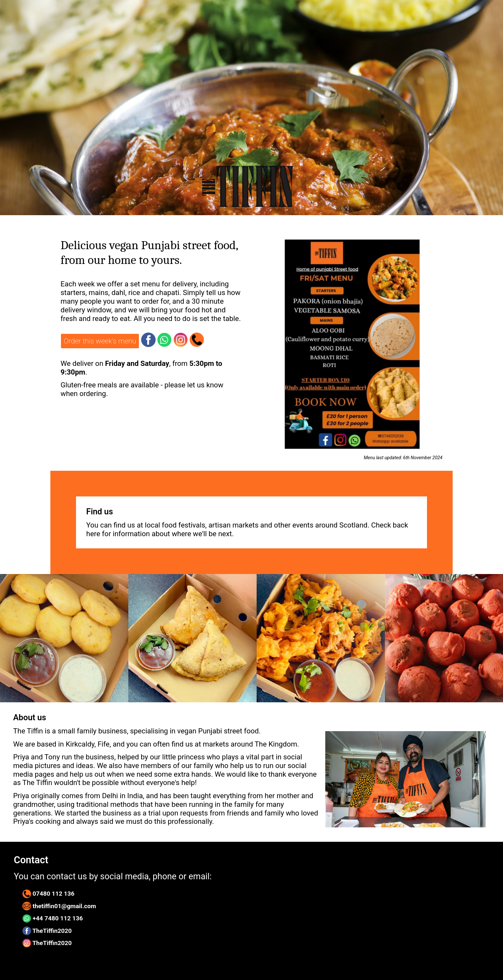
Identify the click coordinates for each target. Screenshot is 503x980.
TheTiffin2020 (47, 931)
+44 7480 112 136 (53, 919)
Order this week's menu (100, 341)
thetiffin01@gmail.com (59, 906)
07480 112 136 (48, 894)
